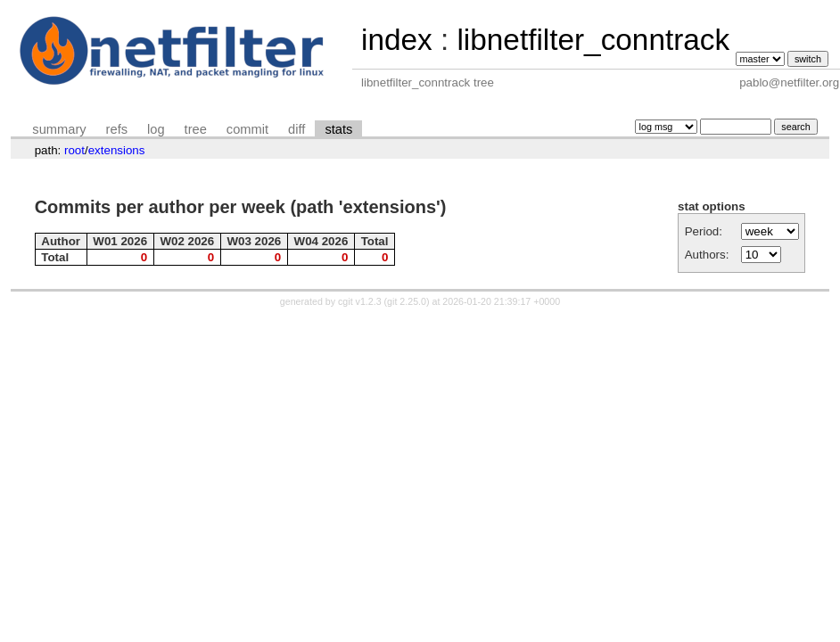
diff (296, 129)
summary (59, 129)
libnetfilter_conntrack (593, 40)
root (74, 150)
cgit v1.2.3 (360, 301)
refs (117, 129)
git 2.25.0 (407, 301)
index (397, 40)
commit (247, 129)
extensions (117, 150)
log (156, 129)
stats (338, 129)
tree (196, 129)
